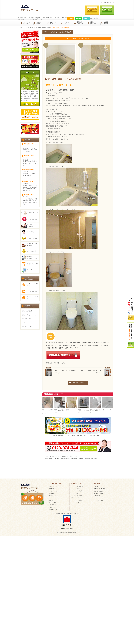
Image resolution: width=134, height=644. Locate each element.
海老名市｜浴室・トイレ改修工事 (72, 409)
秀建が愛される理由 (27, 350)
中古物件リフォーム (54, 568)
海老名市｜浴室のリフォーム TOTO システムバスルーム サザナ (60, 410)
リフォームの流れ (32, 315)
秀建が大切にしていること (29, 346)
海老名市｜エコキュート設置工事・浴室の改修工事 (84, 410)
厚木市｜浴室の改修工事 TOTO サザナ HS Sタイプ (96, 410)
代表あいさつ (26, 354)
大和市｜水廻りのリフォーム (108, 409)
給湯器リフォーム (53, 554)
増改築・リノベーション (55, 565)
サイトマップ (97, 556)
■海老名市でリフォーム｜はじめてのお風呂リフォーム (30, 191)
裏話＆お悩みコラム (94, 23)
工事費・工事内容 (32, 254)
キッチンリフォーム (54, 544)
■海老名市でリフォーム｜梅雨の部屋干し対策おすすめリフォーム (30, 166)
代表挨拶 (96, 544)
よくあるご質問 (32, 267)
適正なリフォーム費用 (33, 321)
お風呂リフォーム (53, 547)
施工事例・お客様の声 (77, 554)
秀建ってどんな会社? (28, 342)
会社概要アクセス (106, 23)
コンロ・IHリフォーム (54, 556)
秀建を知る (39, 23)
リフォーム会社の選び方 (33, 308)
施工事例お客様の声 (80, 23)
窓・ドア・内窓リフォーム (55, 561)
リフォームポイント (33, 229)
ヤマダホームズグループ (107, 2)
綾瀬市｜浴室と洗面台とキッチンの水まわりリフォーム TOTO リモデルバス (48, 411)
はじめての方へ (27, 23)
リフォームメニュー (66, 23)
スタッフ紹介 (31, 248)
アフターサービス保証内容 (32, 261)
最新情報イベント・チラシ (32, 273)
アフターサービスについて (78, 558)
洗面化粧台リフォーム (54, 551)
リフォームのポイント (53, 23)
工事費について (75, 556)
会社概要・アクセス (98, 551)
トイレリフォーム (53, 549)
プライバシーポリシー (28, 358)
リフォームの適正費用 (77, 549)
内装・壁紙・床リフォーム (55, 563)
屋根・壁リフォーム (54, 558)
